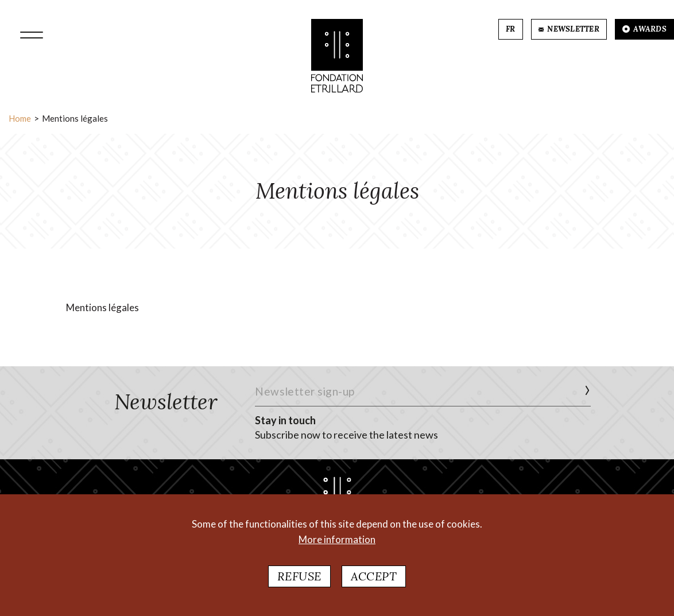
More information (337, 539)
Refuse (299, 576)
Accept (374, 576)
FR (511, 29)
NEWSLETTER (569, 29)
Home (20, 118)
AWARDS (644, 29)
